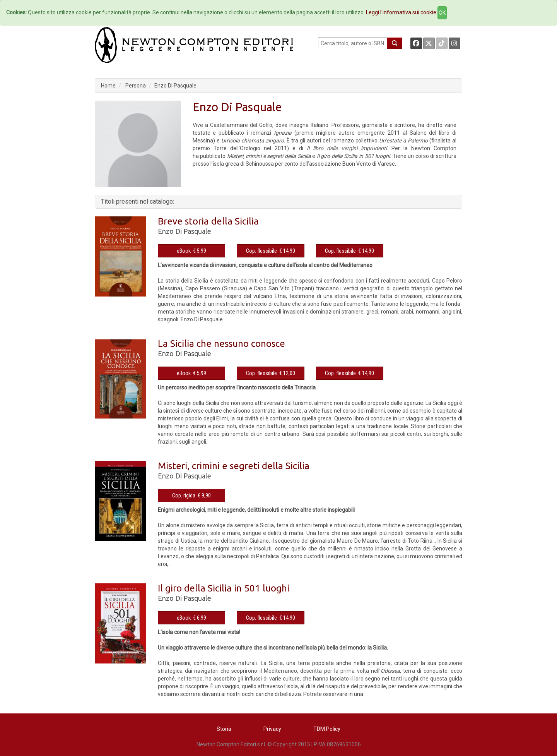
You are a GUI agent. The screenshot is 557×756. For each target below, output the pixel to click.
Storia (224, 729)
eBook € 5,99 (191, 251)
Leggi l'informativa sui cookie (401, 12)
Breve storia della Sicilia (208, 221)
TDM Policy (327, 729)
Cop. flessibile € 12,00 (271, 373)
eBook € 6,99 (191, 618)
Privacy (272, 729)
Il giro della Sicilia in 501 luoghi (224, 588)
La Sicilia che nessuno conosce (221, 344)
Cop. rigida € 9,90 (191, 495)
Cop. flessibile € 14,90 (271, 251)
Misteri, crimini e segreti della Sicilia (234, 466)
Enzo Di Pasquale (175, 86)
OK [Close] (442, 13)
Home (108, 86)
